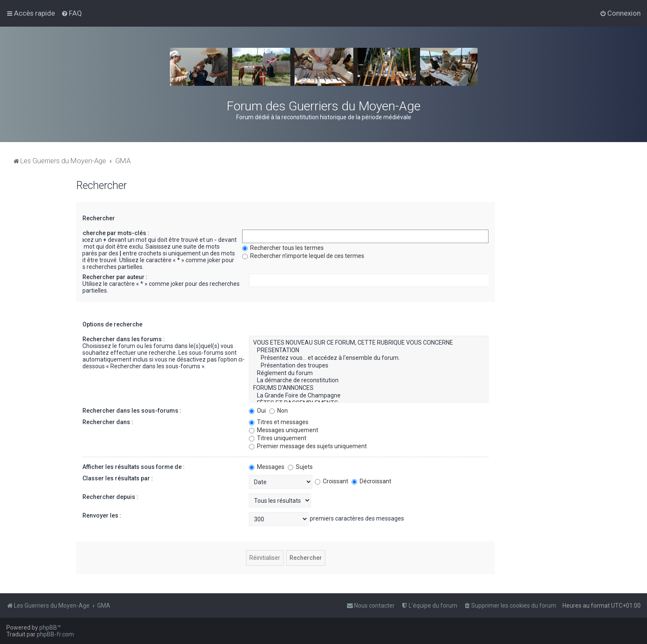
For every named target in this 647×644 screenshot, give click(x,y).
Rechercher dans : (108, 422)
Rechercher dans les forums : (124, 339)
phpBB (48, 628)
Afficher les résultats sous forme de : (134, 467)
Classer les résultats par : (118, 478)
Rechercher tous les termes (283, 248)
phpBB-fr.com (55, 634)
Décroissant (371, 481)
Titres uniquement (278, 438)
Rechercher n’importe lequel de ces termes (303, 256)
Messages (267, 467)
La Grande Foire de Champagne (369, 396)
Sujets (300, 467)
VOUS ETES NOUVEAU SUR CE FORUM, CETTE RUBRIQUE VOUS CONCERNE (369, 343)
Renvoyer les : (102, 515)
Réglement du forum (369, 373)
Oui (257, 411)
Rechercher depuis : (110, 497)
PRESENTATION (369, 351)
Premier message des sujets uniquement (308, 446)
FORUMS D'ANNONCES (369, 388)
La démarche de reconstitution (369, 381)
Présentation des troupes (369, 366)
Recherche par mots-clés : (112, 233)
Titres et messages (279, 422)
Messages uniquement (284, 430)
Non (278, 411)
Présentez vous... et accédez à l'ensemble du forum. (369, 358)
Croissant (332, 481)
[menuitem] (72, 13)
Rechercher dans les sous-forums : (132, 411)
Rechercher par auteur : (115, 277)
